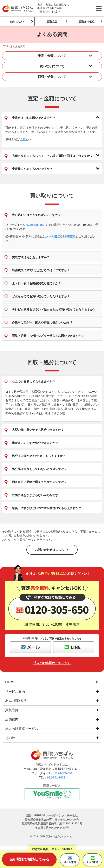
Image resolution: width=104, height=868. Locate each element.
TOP (6, 47)
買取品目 (52, 22)
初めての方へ (17, 22)
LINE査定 (69, 236)
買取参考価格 (87, 22)
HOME (10, 682)
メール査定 (53, 236)
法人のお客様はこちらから (52, 663)
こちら (24, 139)
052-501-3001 (56, 777)
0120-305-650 (35, 225)
